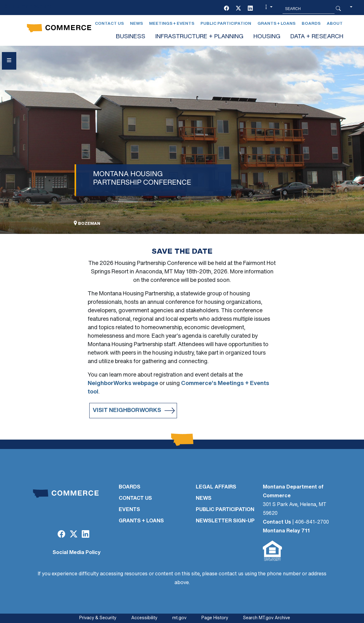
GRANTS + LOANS (141, 521)
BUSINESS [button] (131, 37)
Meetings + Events (172, 24)
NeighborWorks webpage (123, 384)
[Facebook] (226, 9)
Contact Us (109, 24)
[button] (268, 9)
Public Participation (226, 24)
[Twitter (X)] (238, 9)
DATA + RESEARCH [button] (317, 37)
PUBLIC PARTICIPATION (225, 510)
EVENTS (129, 510)
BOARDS (130, 487)
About (335, 24)
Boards (311, 24)
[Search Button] (338, 9)
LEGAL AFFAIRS (216, 487)
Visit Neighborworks (127, 411)
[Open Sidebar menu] (9, 61)
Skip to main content (28, 7)
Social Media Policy (77, 553)
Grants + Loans (276, 24)
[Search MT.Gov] (309, 9)
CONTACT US (135, 499)
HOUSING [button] (267, 37)
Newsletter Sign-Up (225, 521)
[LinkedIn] (250, 9)
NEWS (204, 499)
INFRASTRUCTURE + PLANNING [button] (199, 37)
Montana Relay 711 (286, 531)
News (136, 24)
